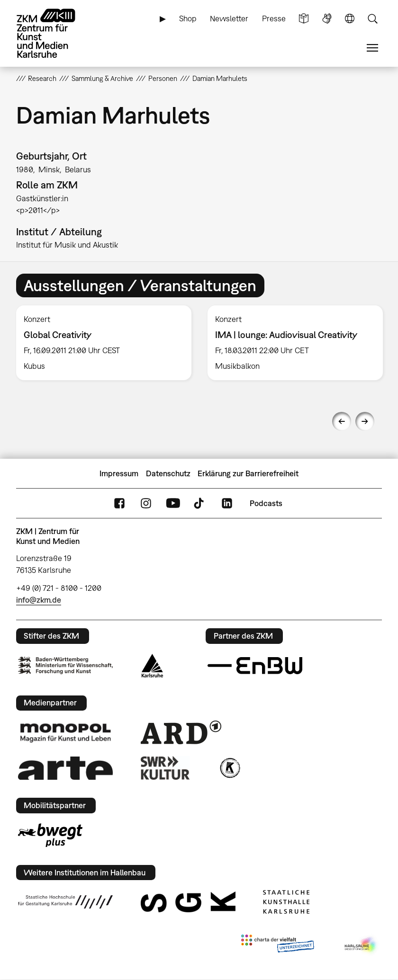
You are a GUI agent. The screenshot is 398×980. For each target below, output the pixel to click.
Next (365, 421)
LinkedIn (227, 503)
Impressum (119, 473)
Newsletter (229, 18)
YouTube (173, 503)
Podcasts (266, 503)
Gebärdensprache (327, 19)
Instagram (146, 503)
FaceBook (119, 503)
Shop (188, 18)
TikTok (200, 503)
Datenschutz (168, 473)
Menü (372, 48)
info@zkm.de (39, 600)
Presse (274, 18)
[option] (104, 343)
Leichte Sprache (304, 19)
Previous (342, 421)
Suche (372, 19)
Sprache (350, 19)
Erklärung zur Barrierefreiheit (248, 473)
